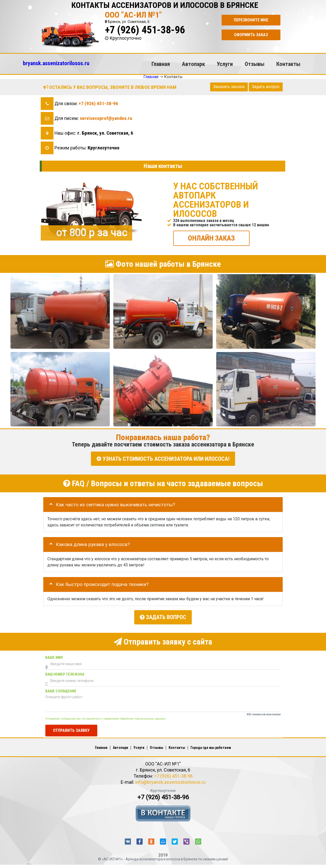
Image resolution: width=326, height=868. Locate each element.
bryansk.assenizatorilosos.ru (56, 63)
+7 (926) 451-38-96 (145, 30)
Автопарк (193, 64)
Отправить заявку (71, 729)
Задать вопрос (266, 87)
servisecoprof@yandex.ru (106, 118)
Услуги (225, 64)
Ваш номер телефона (65, 673)
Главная (161, 64)
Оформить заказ (251, 35)
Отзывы (255, 64)
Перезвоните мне (251, 20)
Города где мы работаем (211, 747)
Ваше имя (54, 657)
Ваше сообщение (61, 690)
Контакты (288, 64)
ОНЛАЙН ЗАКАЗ (211, 238)
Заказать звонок (229, 87)
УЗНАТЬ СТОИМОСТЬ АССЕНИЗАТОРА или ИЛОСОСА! (163, 459)
